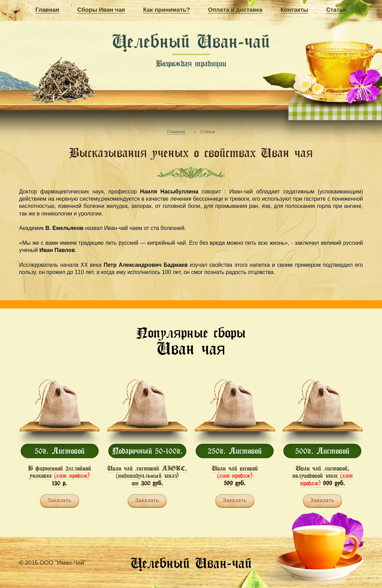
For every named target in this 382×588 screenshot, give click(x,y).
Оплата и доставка (235, 10)
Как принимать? (166, 10)
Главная (47, 10)
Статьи (336, 10)
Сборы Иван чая (101, 10)
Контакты (294, 10)
